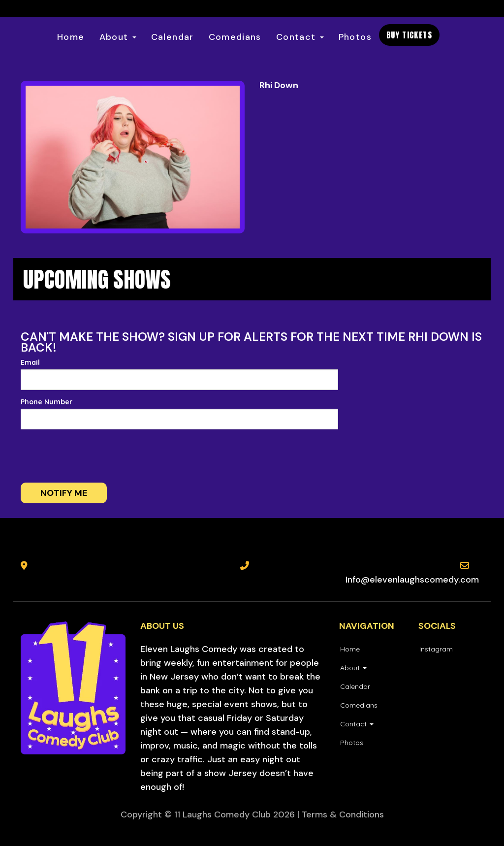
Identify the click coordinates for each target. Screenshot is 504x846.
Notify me (64, 493)
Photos (355, 37)
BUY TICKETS (409, 35)
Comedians (235, 37)
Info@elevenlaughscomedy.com (412, 580)
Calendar (173, 37)
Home (71, 37)
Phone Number (47, 402)
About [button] (118, 37)
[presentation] (95, 456)
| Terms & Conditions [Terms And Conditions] (341, 814)
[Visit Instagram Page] (436, 649)
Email (30, 362)
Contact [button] (300, 37)
